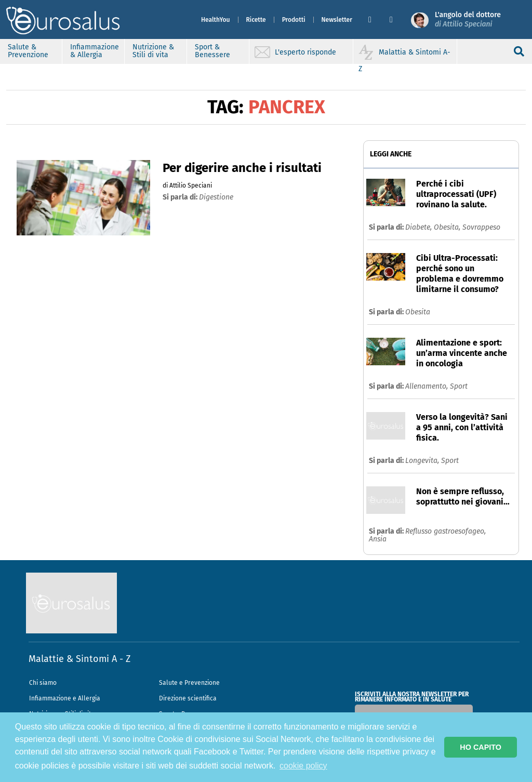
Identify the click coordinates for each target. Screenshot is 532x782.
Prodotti (294, 20)
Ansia (378, 539)
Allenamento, (428, 386)
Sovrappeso (481, 227)
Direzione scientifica (188, 698)
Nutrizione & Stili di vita (153, 51)
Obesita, (448, 227)
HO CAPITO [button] (481, 747)
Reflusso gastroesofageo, (445, 531)
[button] (375, 20)
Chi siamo (43, 683)
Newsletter (337, 20)
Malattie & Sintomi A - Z (79, 659)
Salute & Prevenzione (28, 51)
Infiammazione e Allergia (65, 698)
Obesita (418, 312)
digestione (216, 197)
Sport (459, 386)
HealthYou (216, 20)
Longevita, (423, 461)
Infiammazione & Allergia (95, 51)
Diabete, (420, 227)
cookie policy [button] (303, 766)
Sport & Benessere (212, 51)
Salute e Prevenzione (189, 683)
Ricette (256, 20)
